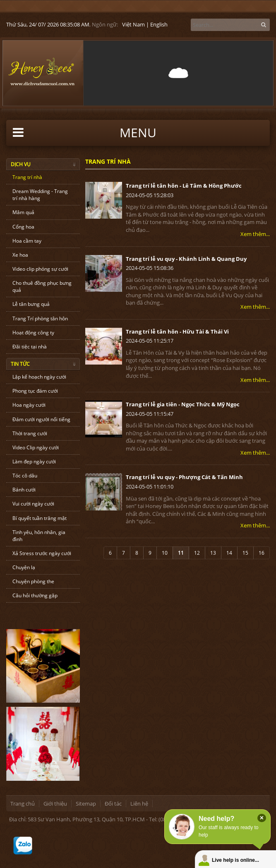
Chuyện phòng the (33, 581)
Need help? (216, 819)
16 (262, 553)
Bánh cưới (24, 490)
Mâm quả (23, 212)
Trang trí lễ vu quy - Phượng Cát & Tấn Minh (184, 477)
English (159, 24)
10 (165, 553)
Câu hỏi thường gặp (35, 595)
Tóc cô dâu (25, 476)
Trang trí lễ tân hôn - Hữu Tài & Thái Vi (177, 331)
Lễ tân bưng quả (31, 304)
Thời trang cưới (30, 433)
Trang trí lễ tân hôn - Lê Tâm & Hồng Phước (184, 186)
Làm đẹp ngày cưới (34, 461)
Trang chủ (23, 804)
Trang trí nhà (27, 177)
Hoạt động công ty (33, 333)
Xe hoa (20, 255)
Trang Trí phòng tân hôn (40, 318)
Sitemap (86, 804)
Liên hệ (139, 804)
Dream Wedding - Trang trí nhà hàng (40, 195)
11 (181, 553)
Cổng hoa (23, 227)
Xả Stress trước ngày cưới (42, 553)
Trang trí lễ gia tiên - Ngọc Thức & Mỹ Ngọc (183, 404)
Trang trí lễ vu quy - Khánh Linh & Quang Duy (186, 259)
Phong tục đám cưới (35, 391)
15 (245, 553)
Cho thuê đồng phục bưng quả (42, 286)
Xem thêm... (255, 234)
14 (229, 553)
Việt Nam (133, 24)
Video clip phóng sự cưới (40, 269)
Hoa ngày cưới (29, 405)
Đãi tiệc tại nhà (30, 347)
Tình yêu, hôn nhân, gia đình (39, 536)
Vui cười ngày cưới (33, 504)
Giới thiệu (55, 804)
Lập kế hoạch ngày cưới (39, 377)
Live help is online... (235, 860)
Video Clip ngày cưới (36, 447)
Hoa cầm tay (27, 241)
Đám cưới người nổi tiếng (41, 419)
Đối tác (113, 804)
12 (197, 553)
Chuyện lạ (24, 567)
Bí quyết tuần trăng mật (40, 518)
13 (213, 553)
